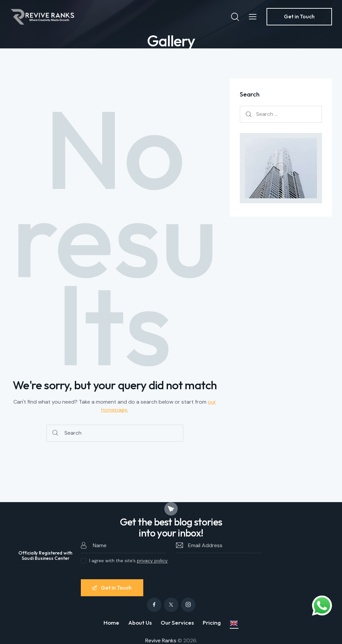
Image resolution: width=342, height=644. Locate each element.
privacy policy (152, 561)
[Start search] (55, 433)
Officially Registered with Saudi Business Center (45, 556)
